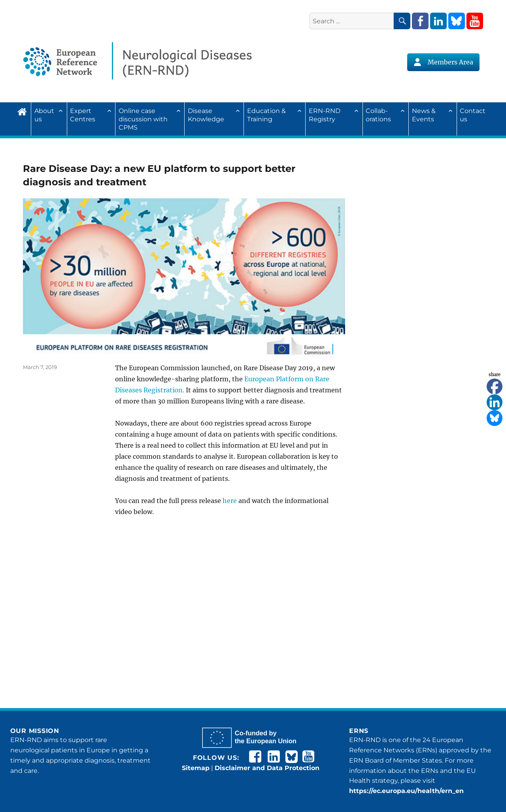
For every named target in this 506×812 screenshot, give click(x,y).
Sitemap (196, 768)
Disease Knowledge (206, 115)
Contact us (473, 115)
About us (44, 115)
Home (24, 111)
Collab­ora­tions (378, 115)
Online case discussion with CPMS (143, 119)
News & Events (424, 115)
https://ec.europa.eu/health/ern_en (406, 791)
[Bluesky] (495, 418)
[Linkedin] (495, 402)
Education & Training (266, 115)
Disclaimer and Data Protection (267, 768)
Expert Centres (83, 115)
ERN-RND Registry (325, 115)
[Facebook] (495, 386)
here (230, 501)
